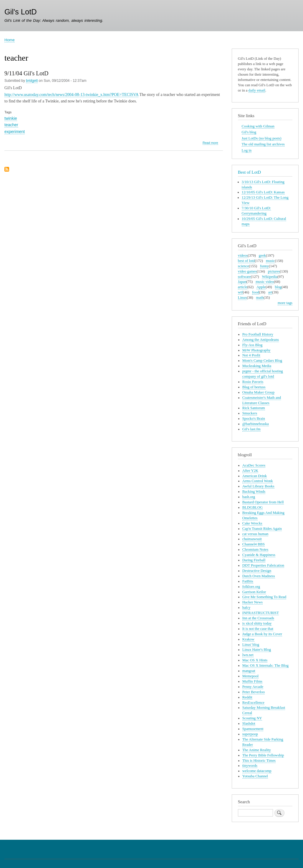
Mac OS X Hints (255, 660)
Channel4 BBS (254, 544)
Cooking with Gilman (258, 126)
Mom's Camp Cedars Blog (262, 361)
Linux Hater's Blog (257, 650)
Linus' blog (251, 645)
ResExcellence (253, 703)
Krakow (248, 639)
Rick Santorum (254, 408)
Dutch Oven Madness (259, 576)
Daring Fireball (254, 560)
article (243, 287)
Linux (242, 298)
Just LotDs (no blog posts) (262, 138)
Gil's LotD (21, 12)
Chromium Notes (255, 550)
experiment (15, 132)
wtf (240, 292)
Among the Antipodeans (261, 340)
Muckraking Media (257, 366)
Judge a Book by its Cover (262, 634)
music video (265, 282)
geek (262, 255)
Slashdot (249, 723)
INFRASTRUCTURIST (261, 613)
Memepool (250, 676)
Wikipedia (270, 277)
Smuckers (250, 413)
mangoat (249, 671)
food (255, 292)
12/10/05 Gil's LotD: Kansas (263, 192)
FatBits (248, 581)
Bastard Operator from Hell (263, 502)
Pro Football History (258, 334)
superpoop (250, 734)
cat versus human (255, 534)
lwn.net (248, 655)
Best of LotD (249, 172)
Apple (261, 287)
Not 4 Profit (251, 355)
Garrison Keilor (254, 592)
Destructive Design (257, 571)
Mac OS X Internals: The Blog (265, 665)
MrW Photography (256, 350)
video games (247, 271)
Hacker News (252, 602)
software (244, 277)
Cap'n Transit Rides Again (262, 529)
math (260, 298)
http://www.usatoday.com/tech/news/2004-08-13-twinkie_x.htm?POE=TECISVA (71, 95)
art (270, 292)
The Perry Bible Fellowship (263, 755)
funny (264, 266)
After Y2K (250, 471)
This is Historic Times (259, 761)
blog (278, 287)
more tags (285, 303)
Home (10, 40)
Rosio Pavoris (253, 382)
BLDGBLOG (253, 507)
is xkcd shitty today (257, 623)
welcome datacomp (257, 771)
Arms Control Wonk (258, 481)
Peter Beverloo (254, 692)
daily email (257, 90)
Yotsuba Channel (255, 776)
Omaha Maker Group (258, 392)
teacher (11, 125)
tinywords (250, 766)
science (244, 266)
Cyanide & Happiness (259, 555)
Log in (247, 150)
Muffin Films (252, 681)
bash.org (249, 497)
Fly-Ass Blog (252, 345)
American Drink (255, 476)
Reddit (247, 697)
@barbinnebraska (256, 424)
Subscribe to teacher (7, 170)
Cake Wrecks (252, 523)
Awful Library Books (258, 486)
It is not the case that (258, 629)
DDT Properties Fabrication (263, 565)
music (270, 261)
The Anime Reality (257, 750)
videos (243, 255)
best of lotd (246, 261)
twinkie (11, 118)
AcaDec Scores (254, 465)
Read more (210, 143)
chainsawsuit (252, 539)
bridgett (32, 81)
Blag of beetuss (254, 387)
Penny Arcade (253, 687)
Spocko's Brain (254, 419)
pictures (274, 271)
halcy (246, 608)
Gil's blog (249, 132)
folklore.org (251, 587)
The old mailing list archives (263, 144)
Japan (242, 282)
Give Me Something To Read (264, 597)
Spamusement (253, 729)
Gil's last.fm (251, 429)
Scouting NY (252, 718)
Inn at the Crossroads (258, 618)
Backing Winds (254, 492)
